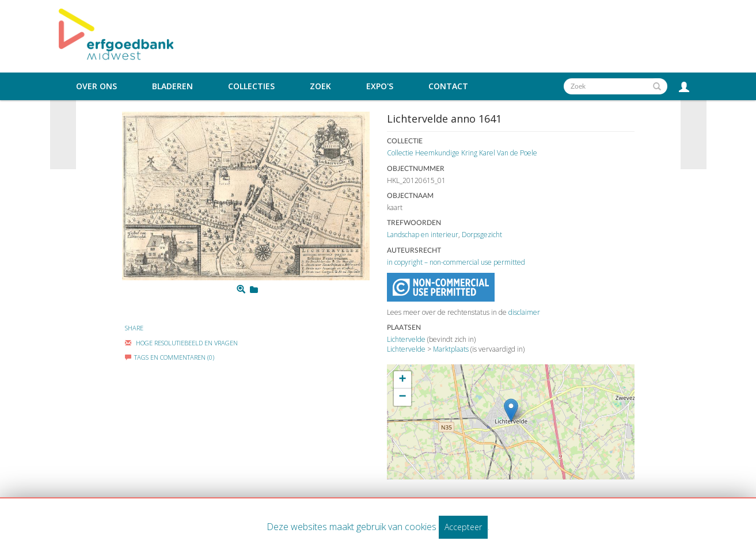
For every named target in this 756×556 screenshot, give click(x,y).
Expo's (380, 86)
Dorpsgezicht (482, 235)
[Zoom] (241, 290)
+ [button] (402, 380)
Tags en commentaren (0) (170, 357)
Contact (448, 86)
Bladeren (172, 86)
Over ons (96, 86)
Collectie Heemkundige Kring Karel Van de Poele (462, 153)
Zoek (320, 86)
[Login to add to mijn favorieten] (254, 290)
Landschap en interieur (423, 235)
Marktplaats (451, 349)
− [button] (402, 397)
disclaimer (524, 312)
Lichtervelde (406, 339)
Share (134, 328)
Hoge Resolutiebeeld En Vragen (181, 343)
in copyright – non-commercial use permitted (456, 262)
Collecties (251, 86)
